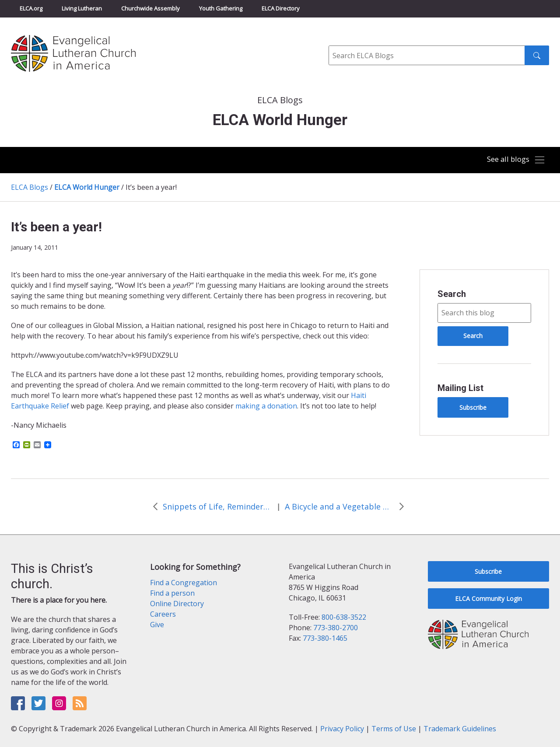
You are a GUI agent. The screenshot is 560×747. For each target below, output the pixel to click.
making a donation (266, 406)
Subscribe (473, 407)
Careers (163, 614)
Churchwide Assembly (150, 8)
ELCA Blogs (30, 187)
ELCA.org (31, 8)
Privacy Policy (342, 729)
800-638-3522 (344, 617)
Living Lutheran (82, 8)
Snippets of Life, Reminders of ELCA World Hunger (217, 506)
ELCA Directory (281, 8)
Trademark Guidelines (460, 729)
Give (157, 625)
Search (452, 294)
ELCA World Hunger (87, 187)
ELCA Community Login (488, 599)
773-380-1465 (325, 638)
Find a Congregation (184, 583)
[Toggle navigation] (514, 160)
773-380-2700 (336, 628)
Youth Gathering (221, 8)
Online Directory (177, 604)
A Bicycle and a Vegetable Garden (339, 506)
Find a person (172, 593)
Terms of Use (394, 729)
